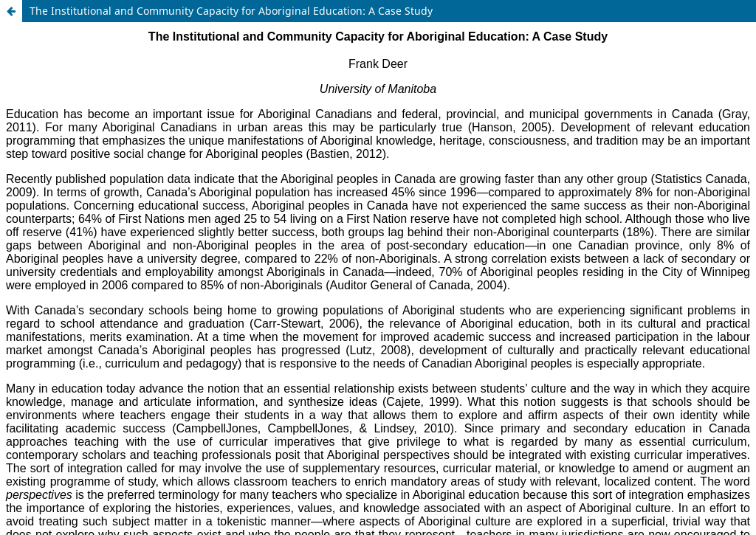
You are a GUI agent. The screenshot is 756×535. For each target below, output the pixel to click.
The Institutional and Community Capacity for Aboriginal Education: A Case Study (231, 11)
